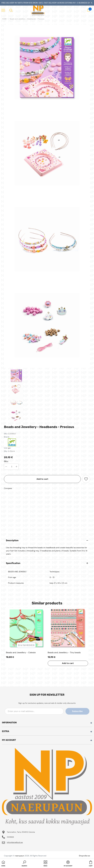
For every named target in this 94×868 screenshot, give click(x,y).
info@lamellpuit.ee (15, 842)
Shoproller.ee (84, 856)
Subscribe (77, 711)
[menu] (3, 10)
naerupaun (20, 856)
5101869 (10, 837)
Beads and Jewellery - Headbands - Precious (27, 19)
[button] (24, 864)
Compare (8, 488)
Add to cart (42, 479)
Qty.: (6, 461)
